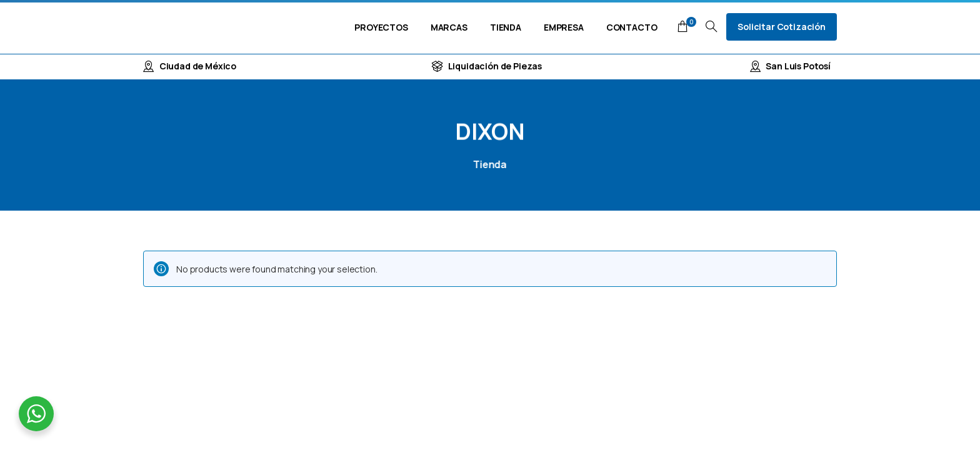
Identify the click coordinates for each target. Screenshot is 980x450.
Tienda (487, 164)
